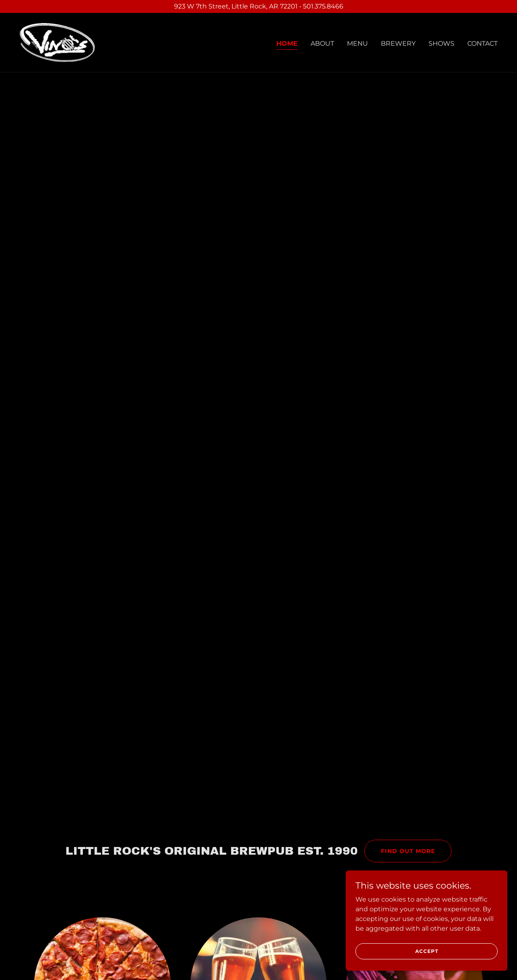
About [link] (322, 43)
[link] (58, 42)
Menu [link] (357, 43)
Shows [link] (441, 43)
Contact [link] (482, 43)
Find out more (408, 851)
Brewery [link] (398, 43)
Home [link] (287, 43)
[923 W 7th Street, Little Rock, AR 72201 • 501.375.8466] (258, 6)
